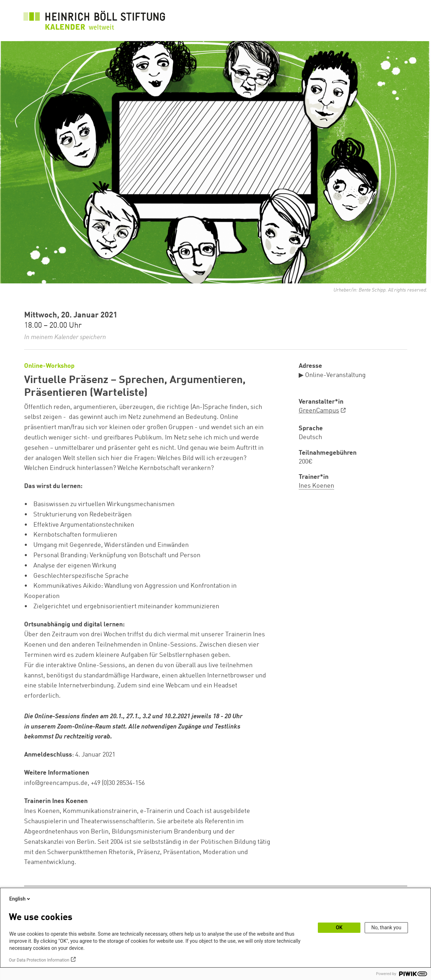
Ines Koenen (316, 486)
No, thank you (386, 928)
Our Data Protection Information (39, 960)
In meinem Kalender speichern (65, 337)
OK (339, 928)
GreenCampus (319, 411)
